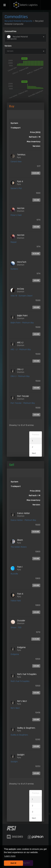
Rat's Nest (15, 708)
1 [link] (32, 441)
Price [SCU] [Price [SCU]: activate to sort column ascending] (35, 491)
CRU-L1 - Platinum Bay (20, 376)
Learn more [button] (10, 856)
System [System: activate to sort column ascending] (14, 123)
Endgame (15, 654)
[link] (26, 164)
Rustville (14, 574)
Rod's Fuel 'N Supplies (20, 681)
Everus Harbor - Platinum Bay (23, 520)
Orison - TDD (16, 628)
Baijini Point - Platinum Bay (22, 323)
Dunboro (14, 269)
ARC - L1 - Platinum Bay (21, 349)
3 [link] (33, 812)
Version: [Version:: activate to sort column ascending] (37, 146)
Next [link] (34, 453)
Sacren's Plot (16, 188)
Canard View (16, 162)
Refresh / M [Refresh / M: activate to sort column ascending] (35, 137)
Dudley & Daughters (19, 735)
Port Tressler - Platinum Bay (23, 403)
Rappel (14, 242)
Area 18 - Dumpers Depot (22, 296)
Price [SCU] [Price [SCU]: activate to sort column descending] (35, 132)
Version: (8, 46)
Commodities (16, 17)
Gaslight (14, 762)
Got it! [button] (13, 863)
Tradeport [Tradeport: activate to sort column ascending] (16, 128)
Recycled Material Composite (18, 21)
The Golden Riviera (19, 547)
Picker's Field (16, 215)
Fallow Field (16, 601)
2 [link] (33, 447)
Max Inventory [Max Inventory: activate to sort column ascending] (34, 142)
